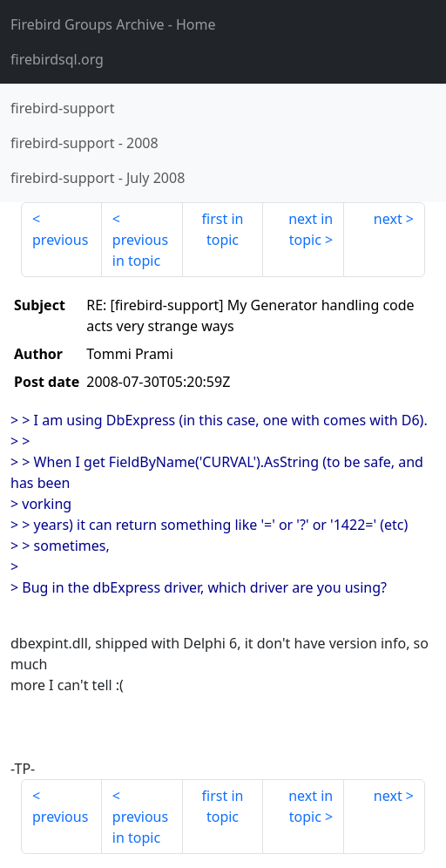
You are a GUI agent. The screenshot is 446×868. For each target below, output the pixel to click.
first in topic (223, 229)
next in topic (311, 229)
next (388, 219)
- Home (113, 24)
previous (60, 240)
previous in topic (140, 250)
